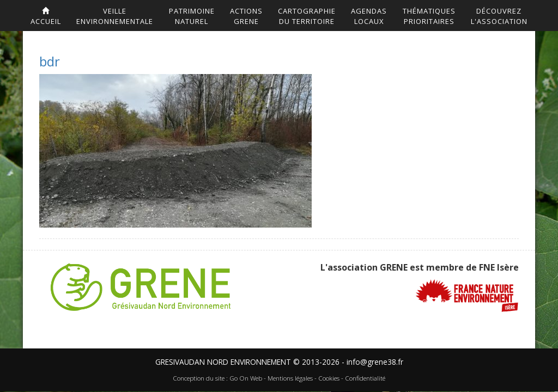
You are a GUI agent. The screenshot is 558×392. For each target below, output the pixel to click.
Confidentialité (365, 379)
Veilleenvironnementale (115, 16)
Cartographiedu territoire (307, 16)
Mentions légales (290, 379)
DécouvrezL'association (499, 16)
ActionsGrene (246, 16)
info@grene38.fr (375, 362)
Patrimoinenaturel (192, 16)
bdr (50, 61)
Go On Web (246, 379)
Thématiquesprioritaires (429, 16)
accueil (46, 17)
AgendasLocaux (369, 16)
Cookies (329, 379)
